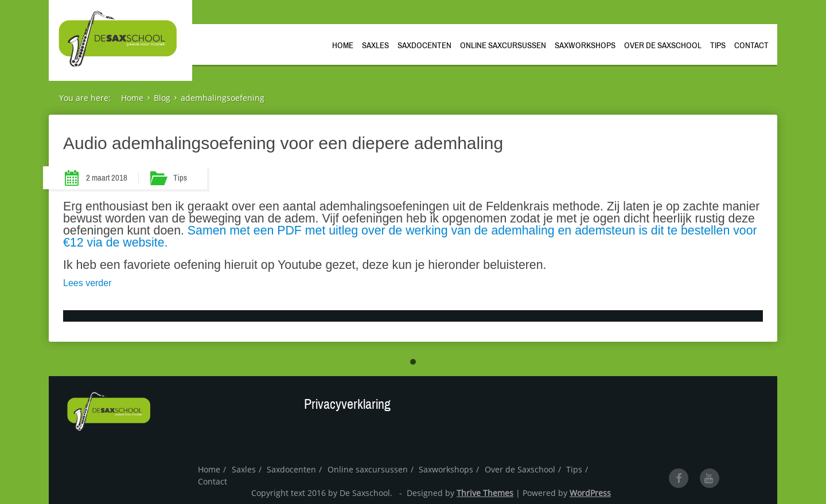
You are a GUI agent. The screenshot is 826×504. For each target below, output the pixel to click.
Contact (751, 45)
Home (343, 45)
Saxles (375, 45)
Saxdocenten (424, 45)
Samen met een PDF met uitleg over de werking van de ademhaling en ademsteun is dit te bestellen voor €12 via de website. (410, 237)
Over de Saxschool (663, 45)
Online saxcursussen (503, 45)
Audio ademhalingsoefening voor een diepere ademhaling (283, 143)
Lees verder (87, 283)
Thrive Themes (485, 493)
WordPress (590, 493)
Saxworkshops (585, 45)
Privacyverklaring (347, 404)
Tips (718, 45)
